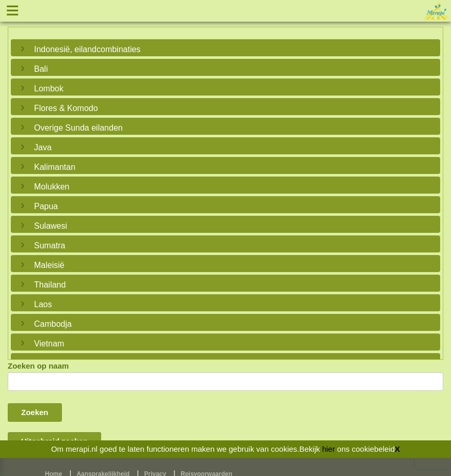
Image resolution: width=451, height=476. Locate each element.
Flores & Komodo (66, 108)
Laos (43, 304)
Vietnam (49, 344)
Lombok (49, 89)
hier (328, 449)
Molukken (52, 187)
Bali (41, 69)
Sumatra (50, 245)
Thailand (50, 285)
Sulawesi (51, 226)
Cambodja (53, 324)
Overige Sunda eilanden (78, 128)
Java (43, 147)
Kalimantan (55, 167)
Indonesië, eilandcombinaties (87, 49)
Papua (46, 206)
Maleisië (49, 265)
